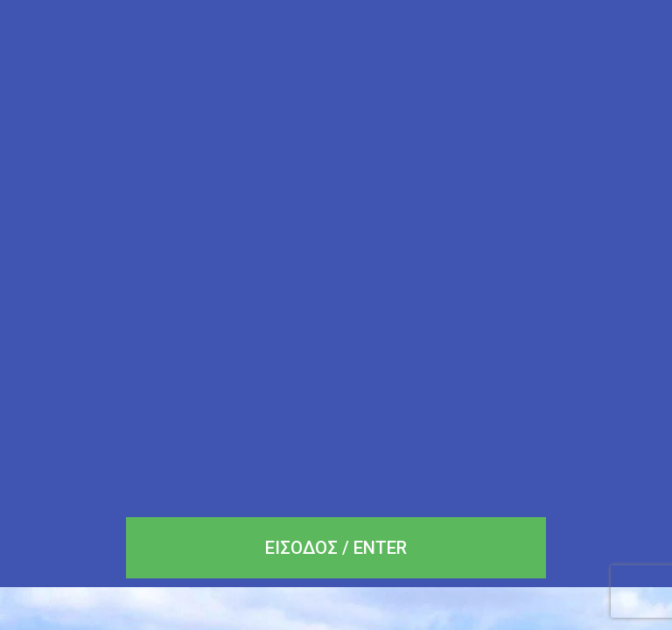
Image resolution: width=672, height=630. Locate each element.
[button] (336, 548)
